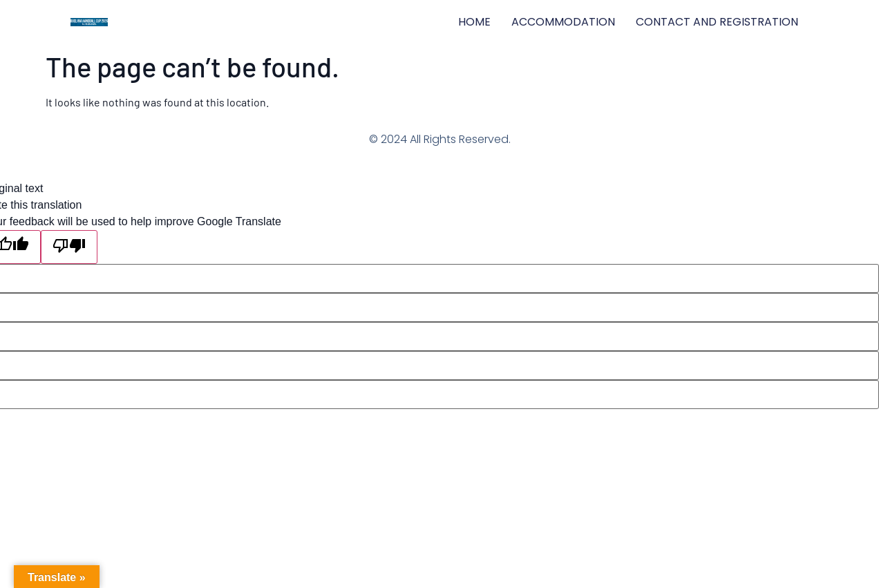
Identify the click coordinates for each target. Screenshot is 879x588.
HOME (474, 22)
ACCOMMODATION (563, 22)
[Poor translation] (69, 247)
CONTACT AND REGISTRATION (717, 22)
